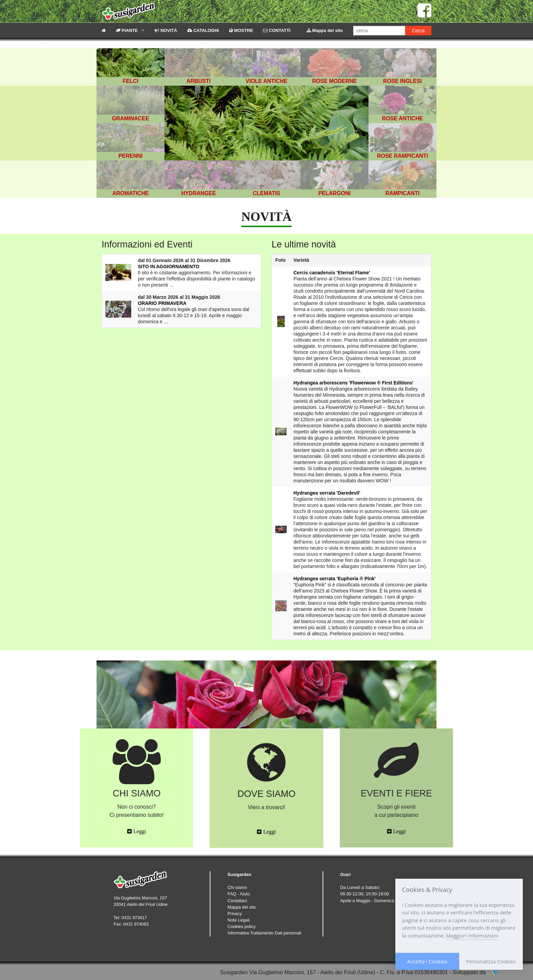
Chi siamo (237, 887)
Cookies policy (242, 926)
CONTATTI (277, 30)
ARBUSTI (198, 81)
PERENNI (130, 156)
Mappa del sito (325, 30)
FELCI (131, 81)
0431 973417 (134, 918)
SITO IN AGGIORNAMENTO (169, 267)
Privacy (235, 914)
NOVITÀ (166, 30)
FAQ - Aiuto (238, 894)
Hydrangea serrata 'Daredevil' (327, 493)
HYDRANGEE (199, 193)
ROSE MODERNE (334, 81)
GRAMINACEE (130, 118)
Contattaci (237, 901)
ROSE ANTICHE (402, 118)
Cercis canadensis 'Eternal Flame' (332, 273)
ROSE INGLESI (402, 81)
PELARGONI (334, 193)
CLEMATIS (267, 193)
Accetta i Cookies (427, 961)
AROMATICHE (130, 193)
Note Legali (238, 920)
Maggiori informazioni (472, 935)
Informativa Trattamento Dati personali (264, 933)
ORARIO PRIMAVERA (162, 303)
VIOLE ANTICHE (267, 81)
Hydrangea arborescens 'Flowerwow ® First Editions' (353, 383)
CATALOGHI (203, 30)
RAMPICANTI (402, 193)
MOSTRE (241, 30)
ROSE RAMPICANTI (402, 156)
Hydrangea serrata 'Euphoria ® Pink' (334, 579)
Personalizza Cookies (491, 961)
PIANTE (127, 30)
